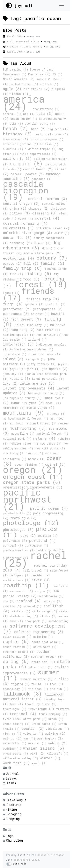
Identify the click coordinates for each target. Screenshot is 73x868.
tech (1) (57, 684)
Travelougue (16, 800)
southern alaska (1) (20, 652)
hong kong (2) (23, 330)
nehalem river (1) (25, 443)
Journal (12, 774)
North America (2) (20, 79)
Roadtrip (14, 805)
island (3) (14, 359)
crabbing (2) (22, 243)
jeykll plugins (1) (26, 369)
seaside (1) (52, 601)
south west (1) (45, 647)
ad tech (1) (49, 84)
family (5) (52, 263)
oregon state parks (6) (32, 482)
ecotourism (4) (20, 258)
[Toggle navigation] (62, 5)
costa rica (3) (18, 238)
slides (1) (49, 616)
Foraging (14, 814)
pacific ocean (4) (49, 508)
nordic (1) (36, 453)
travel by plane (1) (41, 704)
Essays (11, 778)
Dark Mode (20, 864)
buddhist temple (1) (42, 149)
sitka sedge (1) (46, 611)
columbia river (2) (53, 228)
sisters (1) (22, 611)
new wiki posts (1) (50, 448)
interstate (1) (16, 354)
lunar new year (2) (28, 403)
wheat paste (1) (16, 753)
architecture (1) (46, 109)
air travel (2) (38, 89)
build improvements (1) (38, 154)
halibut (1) (41, 314)
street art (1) (42, 667)
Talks (11, 783)
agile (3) (13, 89)
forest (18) (41, 284)
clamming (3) (46, 213)
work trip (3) (17, 763)
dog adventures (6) (32, 245)
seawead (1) (33, 606)
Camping (13, 819)
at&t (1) (17, 124)
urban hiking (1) (17, 724)
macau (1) (54, 403)
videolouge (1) (58, 729)
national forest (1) (52, 434)
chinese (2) (40, 208)
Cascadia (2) (40, 74)
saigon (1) (44, 591)
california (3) (18, 159)
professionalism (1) (20, 550)
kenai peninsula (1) (48, 379)
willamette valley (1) (21, 758)
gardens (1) (35, 304)
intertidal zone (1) (44, 354)
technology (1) (16, 689)
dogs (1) (50, 248)
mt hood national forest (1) (26, 418)
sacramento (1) (22, 591)
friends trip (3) (43, 299)
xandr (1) (39, 763)
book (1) (61, 134)
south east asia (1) (48, 642)
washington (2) (50, 738)
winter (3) (50, 758)
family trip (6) (24, 268)
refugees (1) (21, 575)
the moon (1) (39, 689)
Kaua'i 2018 (16, 36)
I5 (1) (57, 74)
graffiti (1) (56, 304)
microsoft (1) (15, 408)
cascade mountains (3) (32, 176)
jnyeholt (19, 5)
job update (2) (55, 369)
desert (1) (43, 243)
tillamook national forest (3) (33, 697)
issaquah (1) (36, 359)
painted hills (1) (18, 513)
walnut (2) (13, 738)
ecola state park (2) (42, 253)
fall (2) (32, 263)
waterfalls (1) (16, 743)
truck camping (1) (53, 714)
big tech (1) (58, 129)
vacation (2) (34, 728)
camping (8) (28, 163)
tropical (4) (24, 714)
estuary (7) (52, 258)
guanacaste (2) (17, 314)
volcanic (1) (34, 734)
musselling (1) (24, 434)
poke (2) (29, 535)
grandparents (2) (48, 309)
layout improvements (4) (30, 388)
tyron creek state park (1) (26, 719)
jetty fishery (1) (42, 364)
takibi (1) (41, 684)
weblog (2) (58, 743)
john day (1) (14, 374)
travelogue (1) (16, 709)
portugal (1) (14, 545)
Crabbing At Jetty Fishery (25, 46)
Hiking (11, 809)
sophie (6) (17, 641)
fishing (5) (39, 273)
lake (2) (11, 383)
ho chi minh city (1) (32, 325)
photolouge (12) (31, 523)
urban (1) (56, 719)
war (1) (30, 738)
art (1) (30, 114)
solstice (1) (43, 637)
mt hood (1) (57, 414)
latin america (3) (37, 383)
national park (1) (18, 439)
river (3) (41, 580)
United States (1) (25, 84)
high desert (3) (27, 319)
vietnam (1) (13, 734)
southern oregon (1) (47, 657)
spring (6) (17, 661)
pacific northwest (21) (27, 499)
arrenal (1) (13, 114)
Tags (10, 836)
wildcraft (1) (58, 753)
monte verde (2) (40, 408)
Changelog (14, 840)
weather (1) (38, 743)
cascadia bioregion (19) (26, 190)
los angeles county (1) (46, 393)
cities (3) (21, 213)
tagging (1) (21, 684)
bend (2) (39, 129)
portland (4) (42, 540)
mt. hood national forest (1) (34, 423)
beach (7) (17, 128)
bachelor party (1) (40, 124)
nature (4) (45, 438)
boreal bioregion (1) (47, 139)
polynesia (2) (16, 541)
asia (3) (46, 114)
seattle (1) (13, 606)
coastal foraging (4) (25, 223)
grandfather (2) (18, 309)
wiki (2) (38, 753)
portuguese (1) (36, 545)
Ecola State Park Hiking (24, 41)
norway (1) (37, 459)
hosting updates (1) (20, 335)
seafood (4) (30, 601)
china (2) (19, 208)
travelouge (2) (42, 709)
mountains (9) (25, 413)
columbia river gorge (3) (29, 233)
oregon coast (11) (33, 476)
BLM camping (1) (16, 69)
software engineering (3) (39, 632)
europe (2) (13, 263)
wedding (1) (13, 749)
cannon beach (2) (39, 169)
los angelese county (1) (23, 398)
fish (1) (17, 274)
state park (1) (44, 662)
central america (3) (48, 199)
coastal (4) (47, 218)
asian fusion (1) (25, 119)
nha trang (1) (15, 453)
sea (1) (10, 601)
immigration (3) (19, 344)
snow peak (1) (36, 621)
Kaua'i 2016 (16, 52)
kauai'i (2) (21, 378)
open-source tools (26, 860)
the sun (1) (59, 689)
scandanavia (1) (51, 596)
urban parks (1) (45, 724)
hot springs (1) (50, 335)
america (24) (24, 102)
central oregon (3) (22, 203)
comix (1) (62, 233)
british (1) (49, 144)
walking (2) (55, 733)
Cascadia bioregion (51, 855)
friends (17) (29, 294)
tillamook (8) (24, 694)
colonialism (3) (19, 228)
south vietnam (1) (18, 647)
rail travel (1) (37, 570)
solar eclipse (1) (18, 637)
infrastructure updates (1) (32, 349)
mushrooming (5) (29, 428)
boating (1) (45, 134)
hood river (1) (48, 330)
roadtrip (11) (28, 585)
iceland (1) (37, 340)
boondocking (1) (16, 139)
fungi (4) (14, 304)
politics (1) (48, 536)
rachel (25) (35, 559)
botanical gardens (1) (21, 144)
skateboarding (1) (25, 616)
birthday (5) (19, 134)
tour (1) (17, 704)
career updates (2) (28, 174)
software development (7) (34, 629)
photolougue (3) (19, 530)
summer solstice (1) (37, 679)
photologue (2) (23, 518)
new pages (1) (52, 443)
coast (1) (26, 218)
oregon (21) (33, 469)
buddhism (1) (14, 149)
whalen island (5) (44, 748)
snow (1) (17, 621)
